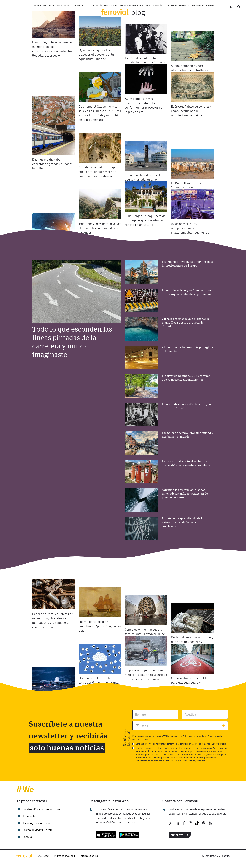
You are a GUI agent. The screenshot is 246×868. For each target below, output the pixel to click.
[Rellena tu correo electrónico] (180, 726)
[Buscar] (239, 7)
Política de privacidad (193, 736)
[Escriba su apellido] (205, 714)
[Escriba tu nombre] (155, 714)
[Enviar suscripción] (223, 726)
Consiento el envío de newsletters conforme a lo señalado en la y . (179, 744)
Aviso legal (221, 744)
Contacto (180, 835)
